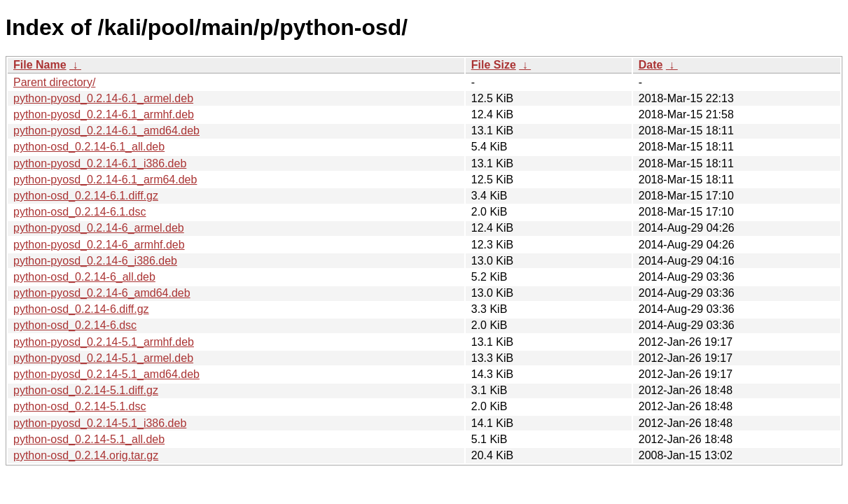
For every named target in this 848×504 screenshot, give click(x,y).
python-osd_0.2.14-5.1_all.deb (89, 439)
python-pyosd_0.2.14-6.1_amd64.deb (106, 131)
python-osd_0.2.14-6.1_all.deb (89, 147)
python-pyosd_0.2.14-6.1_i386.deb (100, 163)
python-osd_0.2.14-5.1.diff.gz (86, 390)
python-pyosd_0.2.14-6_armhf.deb (99, 245)
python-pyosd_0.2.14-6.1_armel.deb (103, 98)
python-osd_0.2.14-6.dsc (75, 325)
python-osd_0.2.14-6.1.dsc (79, 212)
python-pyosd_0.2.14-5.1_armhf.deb (104, 342)
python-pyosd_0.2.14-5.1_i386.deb (100, 423)
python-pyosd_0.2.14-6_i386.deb (95, 261)
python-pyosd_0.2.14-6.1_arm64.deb (105, 180)
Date (651, 65)
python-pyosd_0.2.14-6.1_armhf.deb (104, 114)
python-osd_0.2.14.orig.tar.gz (86, 455)
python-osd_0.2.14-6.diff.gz (81, 309)
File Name (40, 65)
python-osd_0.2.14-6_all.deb (84, 277)
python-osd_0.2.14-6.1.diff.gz (86, 196)
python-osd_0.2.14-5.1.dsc (79, 406)
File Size (494, 65)
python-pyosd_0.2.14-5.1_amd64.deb (106, 374)
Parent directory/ (54, 82)
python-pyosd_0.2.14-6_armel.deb (99, 228)
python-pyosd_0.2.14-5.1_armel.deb (103, 358)
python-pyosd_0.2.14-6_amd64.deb (102, 293)
